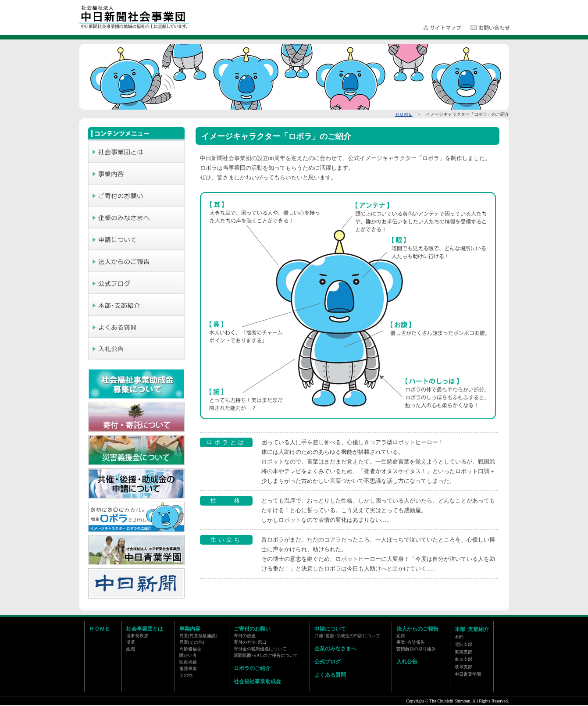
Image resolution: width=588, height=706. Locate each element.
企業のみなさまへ (335, 649)
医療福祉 (188, 662)
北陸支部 (463, 644)
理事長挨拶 (137, 636)
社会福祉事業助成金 (257, 681)
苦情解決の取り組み (416, 649)
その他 (186, 675)
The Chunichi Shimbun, (450, 701)
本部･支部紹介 (472, 629)
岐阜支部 (463, 667)
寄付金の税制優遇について (260, 649)
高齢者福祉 (190, 649)
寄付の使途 (245, 636)
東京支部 (463, 659)
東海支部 (463, 652)
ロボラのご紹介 (252, 668)
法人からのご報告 (417, 629)
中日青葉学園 (468, 674)
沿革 (131, 642)
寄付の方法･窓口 (250, 642)
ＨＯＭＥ (404, 114)
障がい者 (188, 655)
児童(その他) (192, 642)
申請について (330, 629)
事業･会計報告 (411, 642)
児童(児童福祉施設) (198, 636)
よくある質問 (330, 675)
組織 (131, 649)
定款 (401, 636)
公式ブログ (328, 662)
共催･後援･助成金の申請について (347, 636)
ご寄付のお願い (252, 629)
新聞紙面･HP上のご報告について (266, 655)
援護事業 (188, 669)
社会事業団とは (145, 629)
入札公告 (407, 662)
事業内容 (190, 629)
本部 (459, 637)
